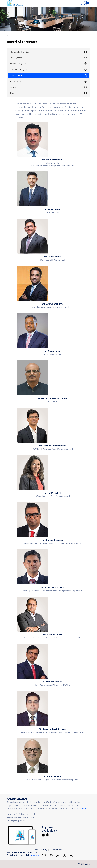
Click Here (82, 809)
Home (9, 36)
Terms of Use (56, 850)
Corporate (17, 36)
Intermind (35, 855)
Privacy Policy (41, 850)
